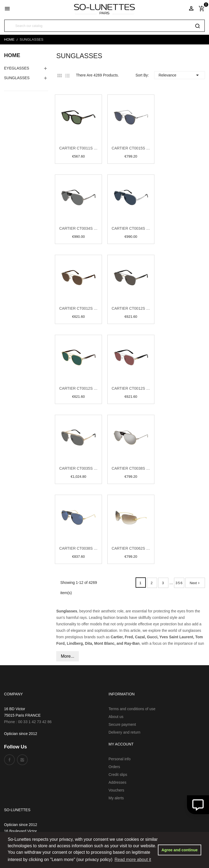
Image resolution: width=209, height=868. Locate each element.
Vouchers (116, 790)
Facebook (9, 760)
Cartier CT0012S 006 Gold (78, 388)
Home (12, 55)
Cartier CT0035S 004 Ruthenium (78, 468)
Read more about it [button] (133, 860)
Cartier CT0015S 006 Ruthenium (131, 148)
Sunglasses (17, 78)
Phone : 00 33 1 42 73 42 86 (28, 722)
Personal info (120, 759)
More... (68, 656)
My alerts (116, 798)
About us (116, 717)
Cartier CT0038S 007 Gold (131, 468)
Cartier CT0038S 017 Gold (78, 548)
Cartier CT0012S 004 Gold (131, 308)
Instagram (22, 760)
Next (195, 583)
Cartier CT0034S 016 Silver (131, 228)
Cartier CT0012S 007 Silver (131, 388)
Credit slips (118, 775)
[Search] (104, 26)
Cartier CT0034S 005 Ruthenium (78, 228)
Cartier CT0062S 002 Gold (131, 548)
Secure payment (122, 724)
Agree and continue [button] (179, 850)
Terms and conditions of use (132, 709)
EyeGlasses (17, 68)
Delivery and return (125, 732)
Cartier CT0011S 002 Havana (78, 148)
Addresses (118, 782)
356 (179, 583)
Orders (114, 767)
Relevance (180, 75)
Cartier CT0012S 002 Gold (78, 308)
